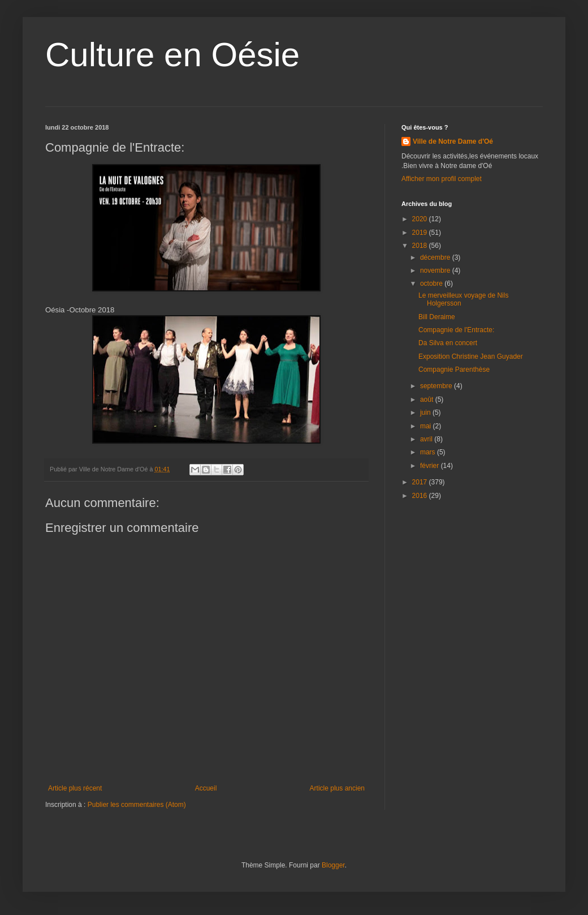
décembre (436, 257)
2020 (421, 219)
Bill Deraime (437, 317)
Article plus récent (75, 788)
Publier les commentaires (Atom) (137, 805)
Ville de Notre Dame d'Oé (453, 141)
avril (427, 439)
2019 (421, 233)
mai (427, 426)
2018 (421, 246)
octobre (432, 283)
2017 (421, 482)
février (431, 466)
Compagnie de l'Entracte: (456, 330)
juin (426, 413)
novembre (436, 270)
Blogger (333, 865)
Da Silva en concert (448, 343)
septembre (437, 386)
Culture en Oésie (172, 55)
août (428, 399)
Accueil (206, 788)
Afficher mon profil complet (442, 179)
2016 (421, 496)
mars (429, 452)
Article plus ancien (337, 788)
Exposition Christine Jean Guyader (471, 356)
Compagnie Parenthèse (454, 370)
